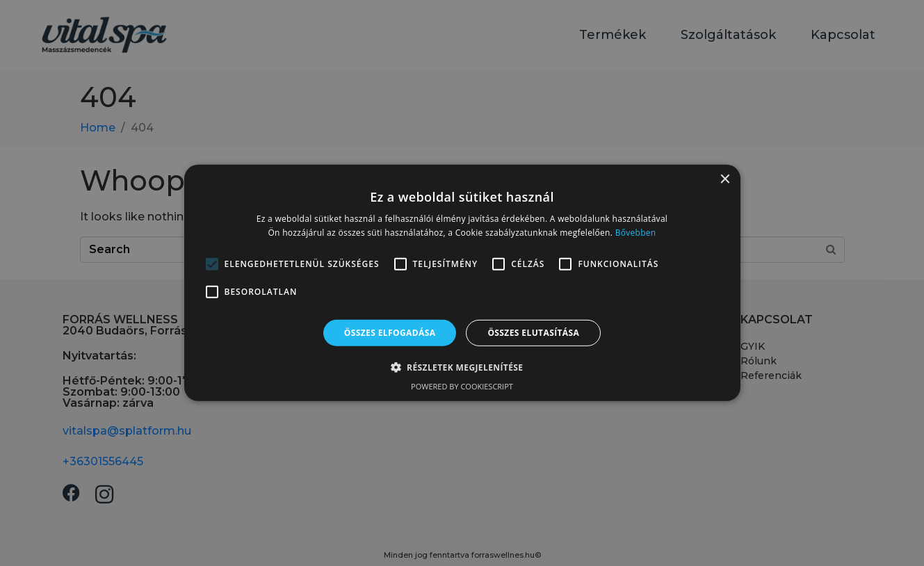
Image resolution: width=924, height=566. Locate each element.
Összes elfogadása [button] (390, 333)
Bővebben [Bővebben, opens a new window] (636, 233)
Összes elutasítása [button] (533, 333)
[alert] (462, 283)
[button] (462, 367)
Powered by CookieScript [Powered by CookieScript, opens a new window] (462, 386)
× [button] (725, 180)
